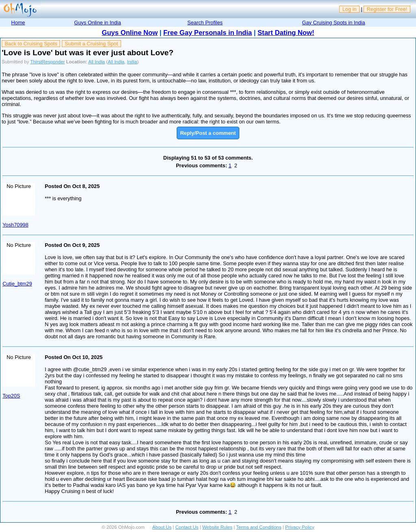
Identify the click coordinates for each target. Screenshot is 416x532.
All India (96, 62)
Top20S (11, 396)
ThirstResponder (47, 62)
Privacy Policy (300, 527)
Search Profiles (205, 23)
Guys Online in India (98, 23)
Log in (350, 9)
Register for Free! (387, 9)
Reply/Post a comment (208, 133)
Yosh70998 (15, 225)
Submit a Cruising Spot (91, 44)
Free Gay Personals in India (208, 33)
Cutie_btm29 (17, 284)
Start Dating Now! (286, 33)
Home (18, 23)
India (132, 62)
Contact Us (187, 527)
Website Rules (217, 527)
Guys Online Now (130, 33)
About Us (162, 527)
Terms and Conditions (259, 527)
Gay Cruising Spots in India (334, 23)
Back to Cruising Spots (31, 44)
